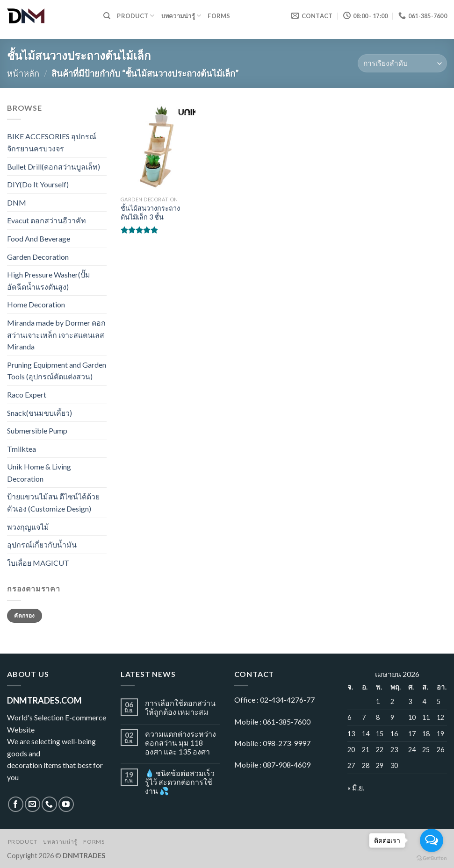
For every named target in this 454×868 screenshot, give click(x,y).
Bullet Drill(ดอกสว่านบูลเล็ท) (54, 167)
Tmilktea (22, 449)
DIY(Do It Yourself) (38, 184)
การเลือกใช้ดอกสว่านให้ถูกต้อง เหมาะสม (180, 707)
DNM (17, 203)
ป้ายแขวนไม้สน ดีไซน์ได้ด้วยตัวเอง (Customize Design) (53, 502)
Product (136, 16)
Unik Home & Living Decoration (39, 473)
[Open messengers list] (432, 840)
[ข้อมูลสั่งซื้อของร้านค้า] (402, 63)
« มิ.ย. (356, 787)
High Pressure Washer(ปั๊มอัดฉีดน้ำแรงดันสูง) (49, 281)
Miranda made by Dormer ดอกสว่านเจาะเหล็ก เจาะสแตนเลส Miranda (56, 334)
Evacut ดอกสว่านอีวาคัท (47, 220)
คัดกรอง (24, 615)
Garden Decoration (38, 257)
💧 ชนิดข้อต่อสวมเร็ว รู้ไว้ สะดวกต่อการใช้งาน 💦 (180, 782)
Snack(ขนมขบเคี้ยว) (40, 413)
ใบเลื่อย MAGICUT (38, 563)
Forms (219, 16)
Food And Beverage (39, 238)
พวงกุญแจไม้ (28, 527)
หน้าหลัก (23, 73)
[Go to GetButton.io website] (432, 858)
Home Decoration (36, 304)
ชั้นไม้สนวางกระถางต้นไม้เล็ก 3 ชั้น (150, 213)
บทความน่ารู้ (181, 16)
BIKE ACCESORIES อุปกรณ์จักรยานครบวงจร (52, 142)
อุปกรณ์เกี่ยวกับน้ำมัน (42, 544)
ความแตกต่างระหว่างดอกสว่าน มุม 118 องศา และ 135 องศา (180, 743)
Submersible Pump (37, 430)
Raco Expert (27, 395)
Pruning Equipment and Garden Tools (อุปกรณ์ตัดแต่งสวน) (57, 371)
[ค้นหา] (107, 16)
